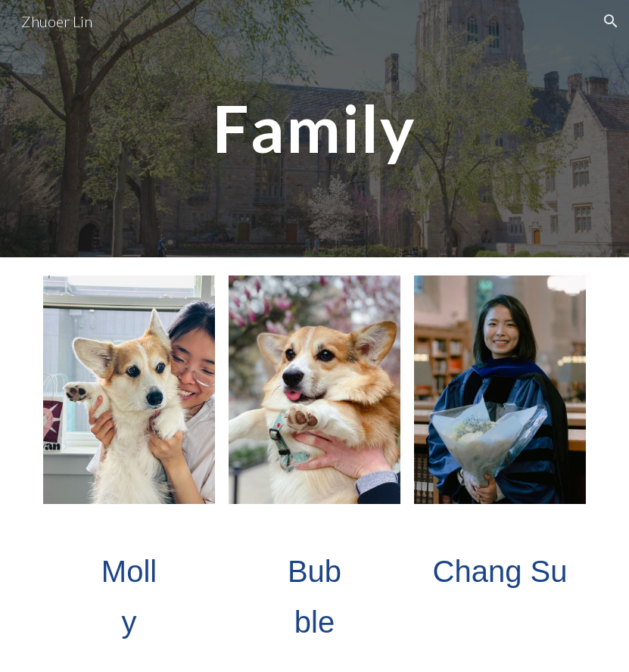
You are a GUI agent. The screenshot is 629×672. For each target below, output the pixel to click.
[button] (611, 21)
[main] (315, 128)
